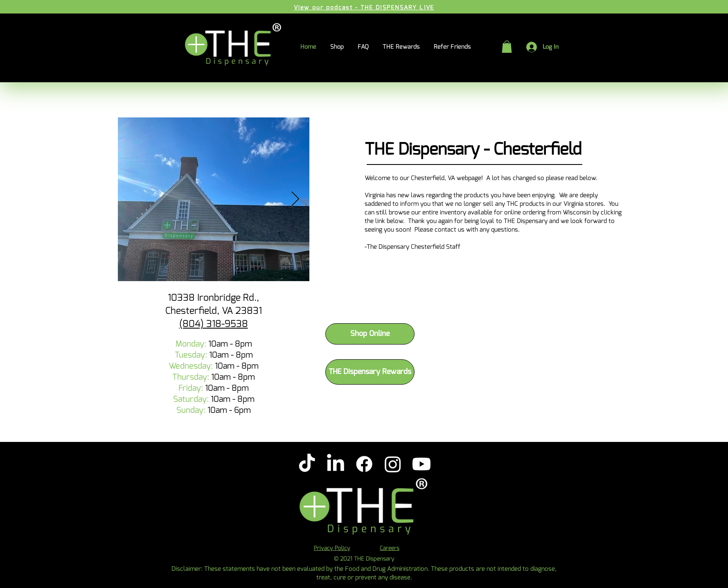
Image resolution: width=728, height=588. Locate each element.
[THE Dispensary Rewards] (370, 372)
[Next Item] (295, 199)
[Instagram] (393, 464)
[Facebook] (364, 464)
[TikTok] (307, 464)
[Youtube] (421, 464)
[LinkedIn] (336, 464)
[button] (507, 47)
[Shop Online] (370, 334)
